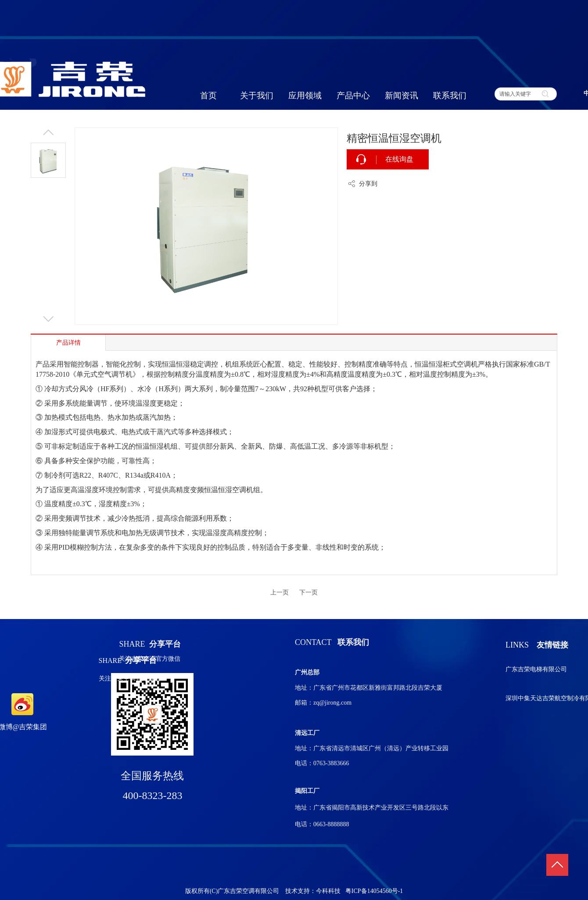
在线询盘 (399, 159)
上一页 (280, 592)
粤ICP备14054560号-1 (374, 891)
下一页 (308, 592)
